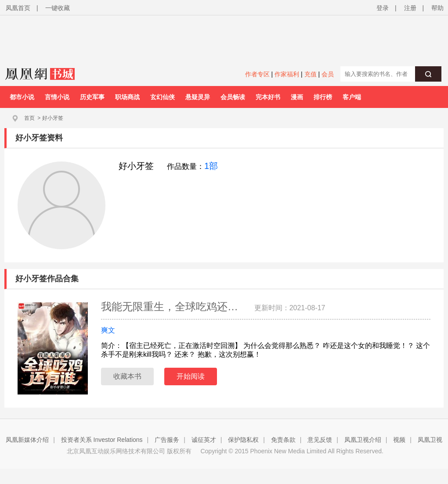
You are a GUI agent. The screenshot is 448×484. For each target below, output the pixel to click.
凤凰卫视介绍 (363, 440)
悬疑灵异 (198, 97)
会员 (328, 74)
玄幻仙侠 (163, 97)
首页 (29, 118)
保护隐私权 (243, 440)
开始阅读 (191, 376)
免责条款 (283, 440)
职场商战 (127, 97)
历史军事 (92, 97)
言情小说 (57, 97)
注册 (410, 8)
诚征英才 (204, 440)
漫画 (297, 97)
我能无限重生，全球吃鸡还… (171, 307)
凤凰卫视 (430, 440)
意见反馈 (320, 440)
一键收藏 (58, 8)
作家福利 (287, 74)
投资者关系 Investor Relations (102, 440)
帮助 (437, 8)
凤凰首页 (18, 8)
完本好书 (268, 97)
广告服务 (167, 440)
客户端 (352, 97)
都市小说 (22, 97)
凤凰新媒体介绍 (27, 440)
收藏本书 (127, 376)
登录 (383, 8)
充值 (311, 74)
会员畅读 (233, 97)
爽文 (108, 330)
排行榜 (323, 97)
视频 (399, 440)
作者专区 (257, 74)
